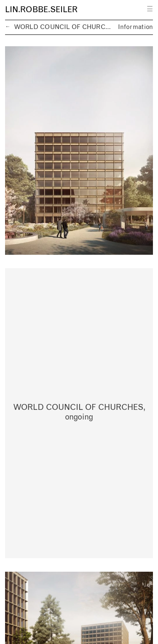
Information (135, 27)
